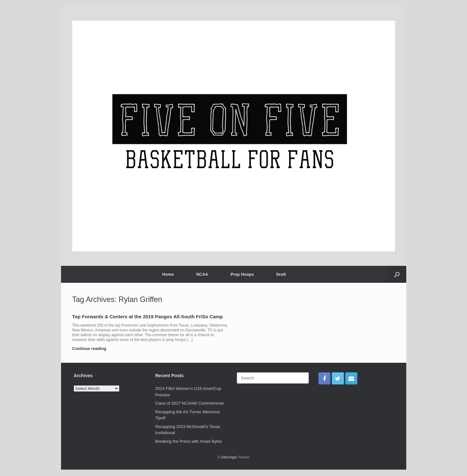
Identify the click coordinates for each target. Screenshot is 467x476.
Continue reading (91, 349)
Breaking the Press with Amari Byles (189, 441)
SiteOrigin (229, 457)
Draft (281, 274)
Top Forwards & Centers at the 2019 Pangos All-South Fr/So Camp (148, 317)
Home (168, 274)
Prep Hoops (242, 274)
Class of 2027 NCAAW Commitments (190, 403)
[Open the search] (397, 274)
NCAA (202, 274)
